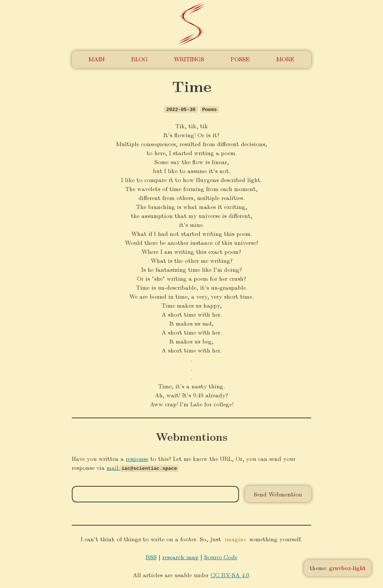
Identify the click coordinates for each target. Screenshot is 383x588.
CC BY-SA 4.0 (230, 574)
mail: (113, 467)
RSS (151, 556)
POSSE (240, 59)
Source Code (221, 556)
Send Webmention (278, 494)
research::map (180, 556)
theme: (338, 568)
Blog (140, 59)
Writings (189, 59)
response (137, 458)
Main (97, 59)
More (285, 59)
